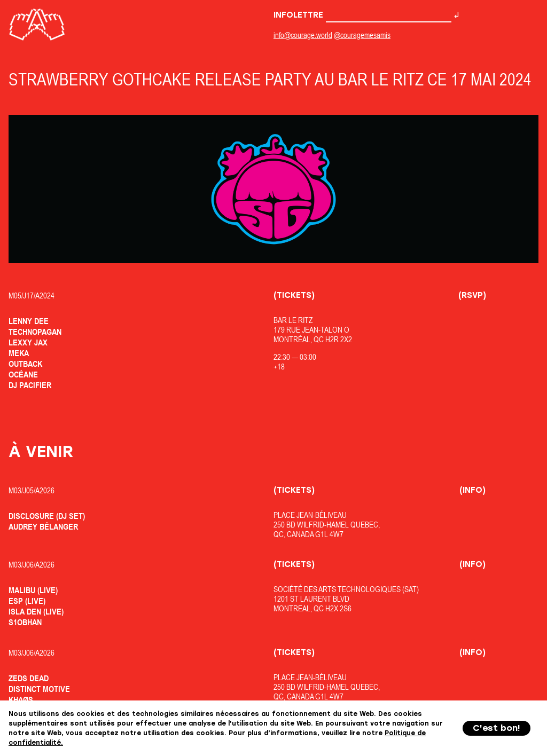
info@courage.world (303, 35)
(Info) (472, 490)
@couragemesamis (362, 35)
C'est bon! (497, 728)
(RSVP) (472, 295)
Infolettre (362, 15)
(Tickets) (294, 295)
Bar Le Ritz (293, 320)
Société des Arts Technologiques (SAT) (346, 589)
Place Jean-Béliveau (310, 515)
